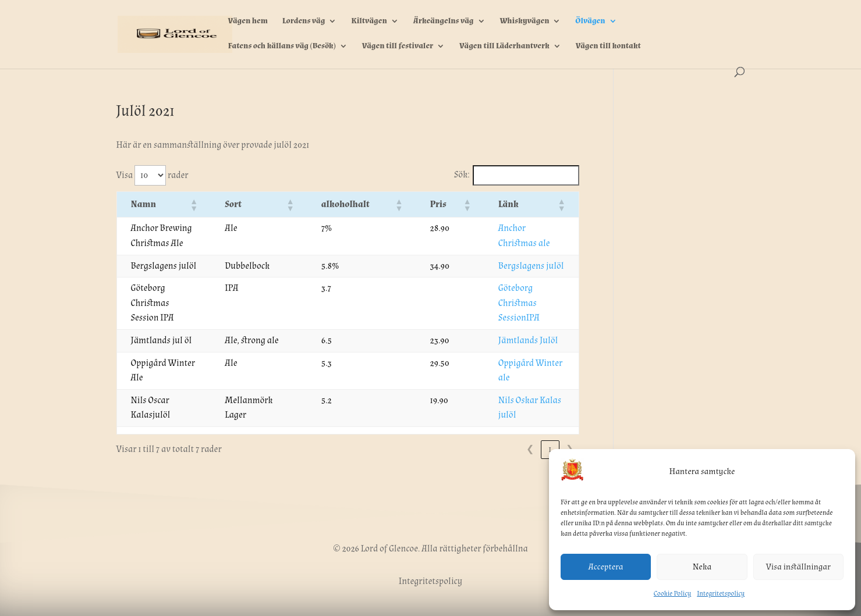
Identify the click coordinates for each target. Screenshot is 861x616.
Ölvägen (590, 22)
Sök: (462, 175)
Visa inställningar (798, 567)
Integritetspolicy (721, 594)
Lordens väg (304, 22)
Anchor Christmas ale (517, 228)
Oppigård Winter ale (515, 348)
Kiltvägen (369, 22)
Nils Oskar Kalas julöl (518, 371)
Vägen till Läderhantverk (504, 47)
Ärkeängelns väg (444, 22)
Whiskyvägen (524, 22)
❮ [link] (530, 420)
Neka (702, 567)
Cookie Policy (672, 594)
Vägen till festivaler (398, 47)
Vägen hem (248, 22)
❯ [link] (570, 420)
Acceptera (606, 567)
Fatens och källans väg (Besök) (282, 47)
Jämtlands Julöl (506, 325)
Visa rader (153, 175)
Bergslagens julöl (509, 266)
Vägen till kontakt (608, 47)
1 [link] (550, 420)
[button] (217, 205)
